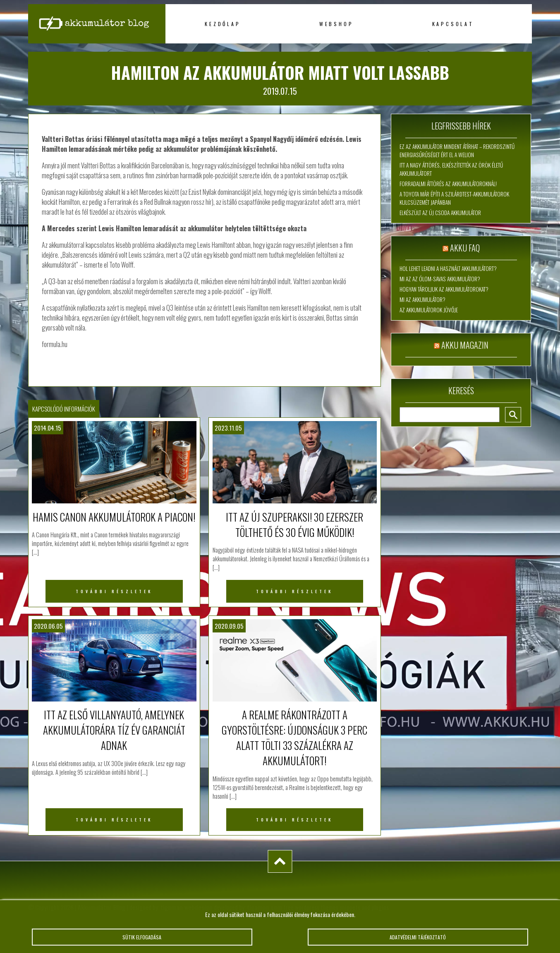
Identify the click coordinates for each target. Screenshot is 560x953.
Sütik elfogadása (142, 941)
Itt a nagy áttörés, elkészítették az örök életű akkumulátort (451, 169)
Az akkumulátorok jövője (429, 310)
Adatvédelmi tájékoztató (418, 941)
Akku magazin (465, 345)
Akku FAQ (465, 248)
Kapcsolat (453, 24)
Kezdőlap (223, 24)
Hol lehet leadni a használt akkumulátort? (448, 268)
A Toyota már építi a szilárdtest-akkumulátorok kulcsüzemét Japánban (454, 198)
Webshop (336, 24)
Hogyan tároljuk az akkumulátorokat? (444, 289)
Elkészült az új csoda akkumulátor (440, 213)
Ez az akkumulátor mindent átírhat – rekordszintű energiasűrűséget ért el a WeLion (457, 151)
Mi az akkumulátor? (422, 299)
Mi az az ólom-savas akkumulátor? (440, 279)
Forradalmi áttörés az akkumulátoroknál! (448, 184)
